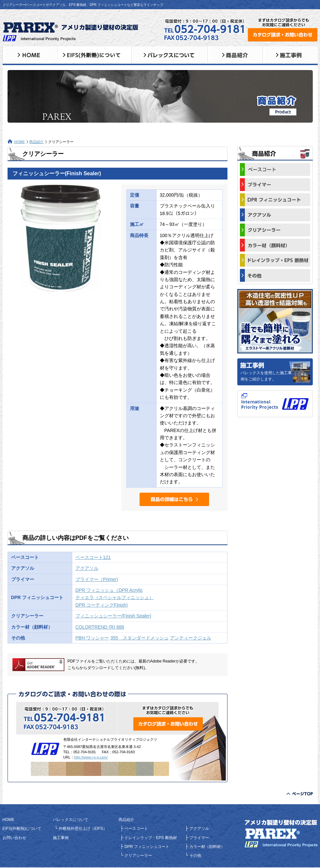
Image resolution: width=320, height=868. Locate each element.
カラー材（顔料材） (207, 847)
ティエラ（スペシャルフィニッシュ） (115, 597)
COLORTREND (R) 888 (100, 627)
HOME (20, 142)
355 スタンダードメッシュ (139, 638)
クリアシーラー (138, 856)
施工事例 (61, 838)
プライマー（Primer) (97, 579)
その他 (195, 856)
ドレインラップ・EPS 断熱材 (150, 838)
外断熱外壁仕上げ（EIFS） (82, 829)
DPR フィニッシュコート (146, 847)
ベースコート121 (93, 557)
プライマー (199, 838)
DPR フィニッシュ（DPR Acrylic (109, 590)
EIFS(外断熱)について (22, 829)
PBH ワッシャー (92, 638)
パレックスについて (71, 820)
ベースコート (136, 829)
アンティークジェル (191, 638)
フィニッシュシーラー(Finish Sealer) (113, 616)
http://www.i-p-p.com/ (91, 757)
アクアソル (87, 568)
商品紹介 (36, 142)
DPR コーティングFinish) (102, 605)
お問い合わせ (14, 838)
